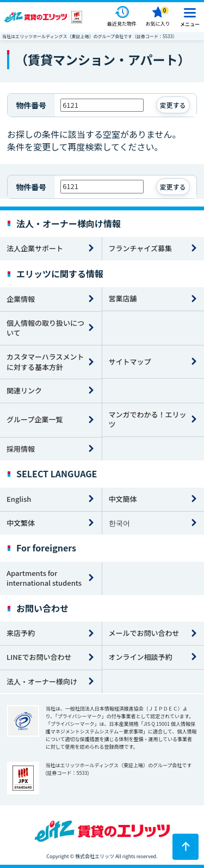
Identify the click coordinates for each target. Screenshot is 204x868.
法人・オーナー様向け (42, 681)
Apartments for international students (44, 578)
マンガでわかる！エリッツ (148, 420)
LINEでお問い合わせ (39, 657)
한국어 (119, 523)
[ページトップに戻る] (186, 847)
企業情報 (21, 299)
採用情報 (21, 449)
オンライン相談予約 (141, 657)
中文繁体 (21, 523)
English (19, 499)
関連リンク (24, 390)
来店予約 (21, 633)
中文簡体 (123, 499)
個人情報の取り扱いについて (45, 328)
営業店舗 (123, 298)
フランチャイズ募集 (140, 248)
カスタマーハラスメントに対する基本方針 (45, 362)
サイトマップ (130, 362)
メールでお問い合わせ (144, 633)
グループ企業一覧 (35, 419)
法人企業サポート (35, 248)
